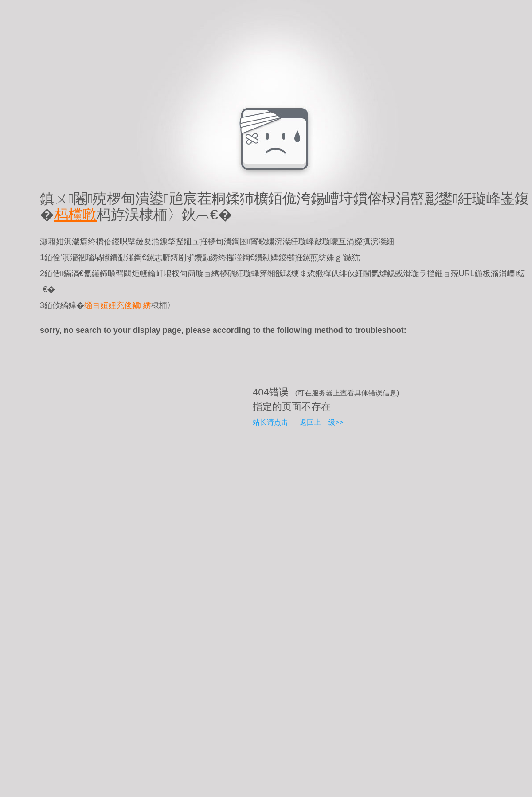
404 (261, 392)
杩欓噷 (75, 215)
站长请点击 (270, 422)
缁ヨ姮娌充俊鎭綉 (118, 305)
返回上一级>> (322, 422)
